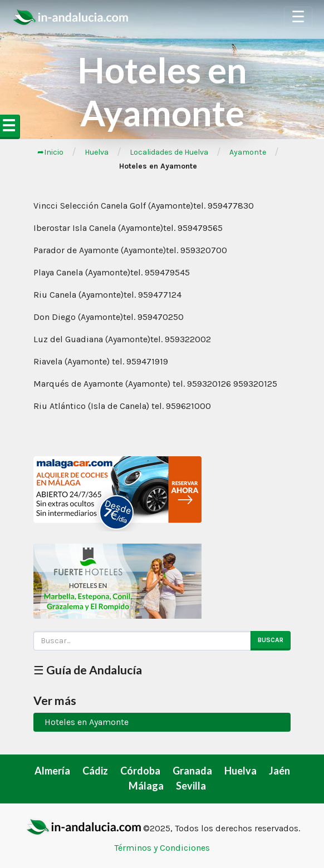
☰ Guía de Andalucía (88, 670)
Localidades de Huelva (169, 152)
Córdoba (140, 771)
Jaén (279, 771)
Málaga (146, 786)
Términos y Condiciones (162, 848)
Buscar (271, 640)
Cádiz (95, 771)
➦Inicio (50, 152)
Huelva (97, 152)
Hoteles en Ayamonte (87, 722)
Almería (52, 771)
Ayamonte (248, 152)
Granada (192, 771)
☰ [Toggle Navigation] (298, 17)
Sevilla (191, 786)
